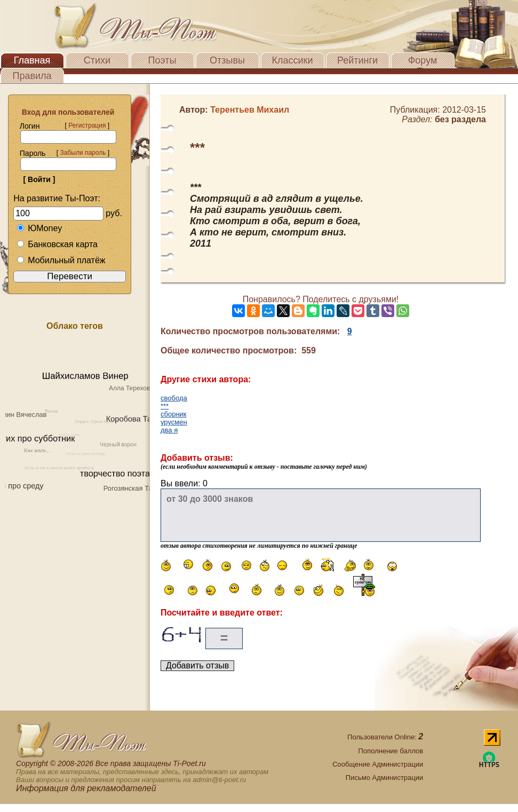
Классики (293, 60)
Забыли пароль (83, 153)
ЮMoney (39, 228)
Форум (423, 60)
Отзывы (227, 60)
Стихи (97, 60)
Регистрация (87, 125)
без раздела (460, 119)
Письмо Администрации (384, 778)
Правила (32, 76)
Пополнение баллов (391, 751)
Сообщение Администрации (378, 764)
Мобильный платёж (61, 260)
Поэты (162, 60)
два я (169, 430)
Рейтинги (357, 60)
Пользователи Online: (385, 737)
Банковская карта (57, 244)
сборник (174, 414)
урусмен (174, 422)
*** (165, 406)
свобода (174, 398)
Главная (32, 60)
